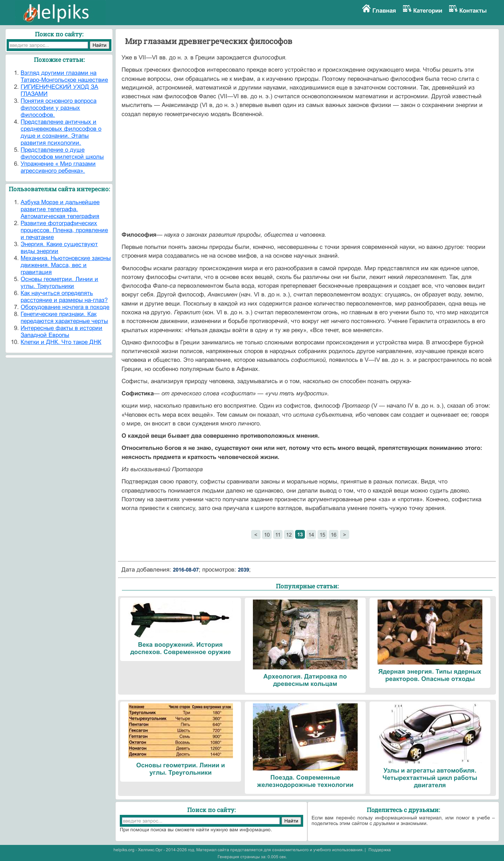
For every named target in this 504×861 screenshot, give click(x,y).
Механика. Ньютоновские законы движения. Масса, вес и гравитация (66, 265)
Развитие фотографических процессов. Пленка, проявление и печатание (64, 230)
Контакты (473, 11)
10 (267, 535)
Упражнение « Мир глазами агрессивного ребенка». (58, 167)
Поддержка (380, 850)
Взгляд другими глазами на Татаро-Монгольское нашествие (64, 76)
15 (322, 535)
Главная (384, 11)
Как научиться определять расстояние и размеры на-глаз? (64, 297)
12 (289, 535)
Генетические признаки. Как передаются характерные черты (64, 318)
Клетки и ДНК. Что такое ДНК (61, 342)
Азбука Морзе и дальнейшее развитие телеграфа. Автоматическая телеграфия (60, 209)
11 (278, 535)
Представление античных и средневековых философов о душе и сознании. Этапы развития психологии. (61, 132)
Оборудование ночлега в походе (65, 307)
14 (311, 535)
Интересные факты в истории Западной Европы (61, 332)
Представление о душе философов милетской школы (62, 153)
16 (334, 535)
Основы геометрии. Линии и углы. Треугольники (59, 283)
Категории (428, 11)
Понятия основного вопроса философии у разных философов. (59, 108)
